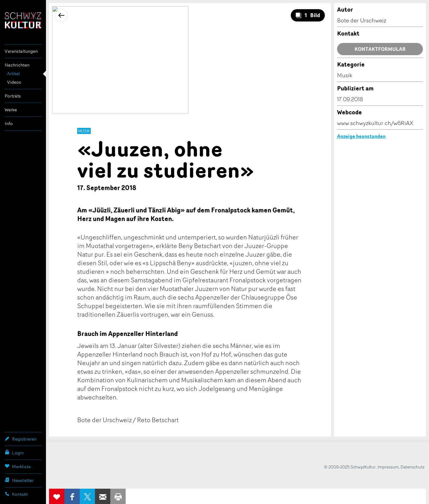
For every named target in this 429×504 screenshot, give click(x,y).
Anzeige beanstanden (361, 136)
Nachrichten (17, 65)
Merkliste (18, 466)
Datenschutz (412, 467)
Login (14, 452)
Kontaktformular (380, 49)
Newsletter (19, 480)
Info (9, 123)
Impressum (388, 467)
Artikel (13, 73)
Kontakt (16, 494)
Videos (14, 82)
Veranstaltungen (21, 51)
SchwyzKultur (23, 20)
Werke (11, 110)
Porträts (13, 96)
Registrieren (21, 439)
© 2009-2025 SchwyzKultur (350, 467)
